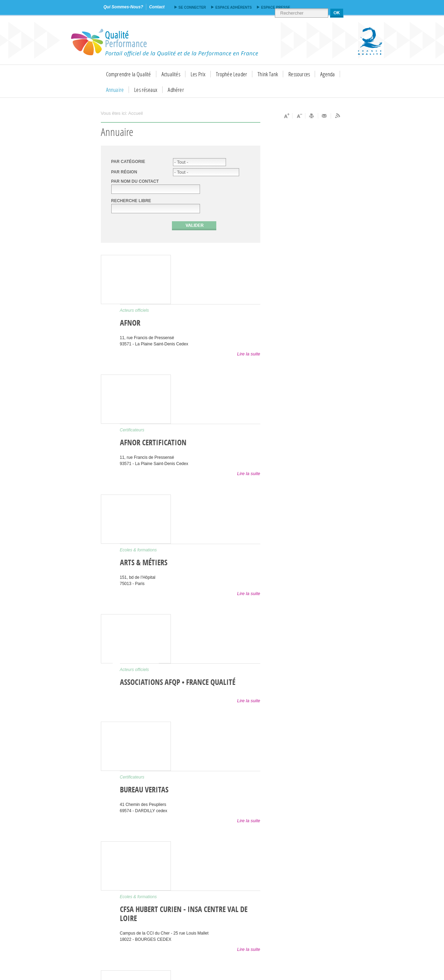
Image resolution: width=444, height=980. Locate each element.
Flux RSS (337, 116)
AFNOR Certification (153, 443)
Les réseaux (146, 90)
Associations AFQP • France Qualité (178, 682)
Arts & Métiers (144, 563)
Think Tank (268, 74)
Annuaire (115, 90)
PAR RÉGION (124, 172)
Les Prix (198, 74)
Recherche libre (131, 201)
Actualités (171, 74)
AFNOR (130, 323)
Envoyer (325, 116)
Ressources (299, 74)
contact (157, 7)
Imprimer (312, 116)
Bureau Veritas (144, 790)
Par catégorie (128, 162)
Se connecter (192, 7)
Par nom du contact (135, 181)
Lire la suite (249, 354)
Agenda (328, 74)
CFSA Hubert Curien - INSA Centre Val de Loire (184, 914)
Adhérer (176, 90)
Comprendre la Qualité (129, 74)
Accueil (136, 113)
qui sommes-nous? (124, 7)
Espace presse (276, 7)
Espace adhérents (233, 7)
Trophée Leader (232, 74)
